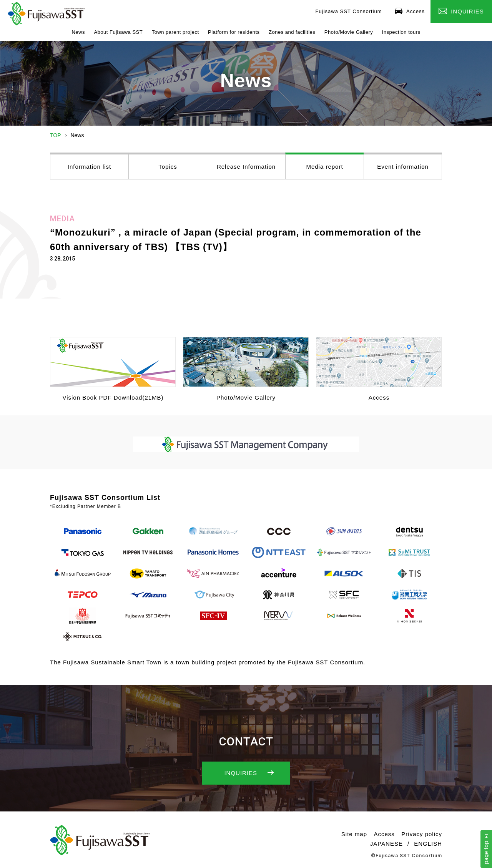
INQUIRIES (461, 11)
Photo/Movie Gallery (349, 32)
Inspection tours (401, 32)
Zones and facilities (292, 32)
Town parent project (175, 32)
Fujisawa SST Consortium (349, 11)
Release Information (246, 167)
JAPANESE (386, 844)
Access (410, 11)
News (78, 32)
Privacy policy (422, 834)
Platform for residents (234, 32)
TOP (56, 135)
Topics (168, 167)
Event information (403, 167)
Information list (90, 167)
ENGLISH (428, 844)
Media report (324, 167)
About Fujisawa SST (118, 32)
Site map (354, 834)
